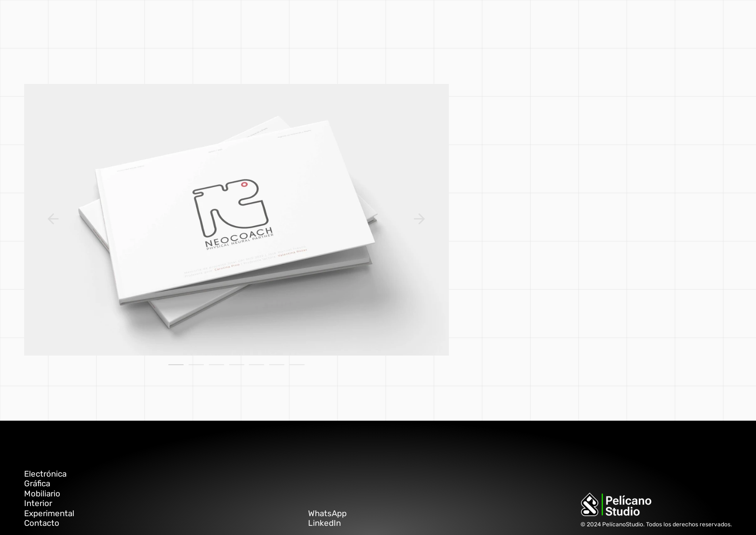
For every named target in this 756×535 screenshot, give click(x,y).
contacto (458, 22)
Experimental (49, 513)
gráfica (247, 22)
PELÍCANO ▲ (501, 22)
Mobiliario (42, 494)
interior (320, 22)
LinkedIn (324, 523)
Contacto (42, 523)
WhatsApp (327, 513)
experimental (364, 22)
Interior (38, 503)
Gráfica (37, 483)
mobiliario (283, 22)
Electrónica (45, 474)
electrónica (415, 22)
